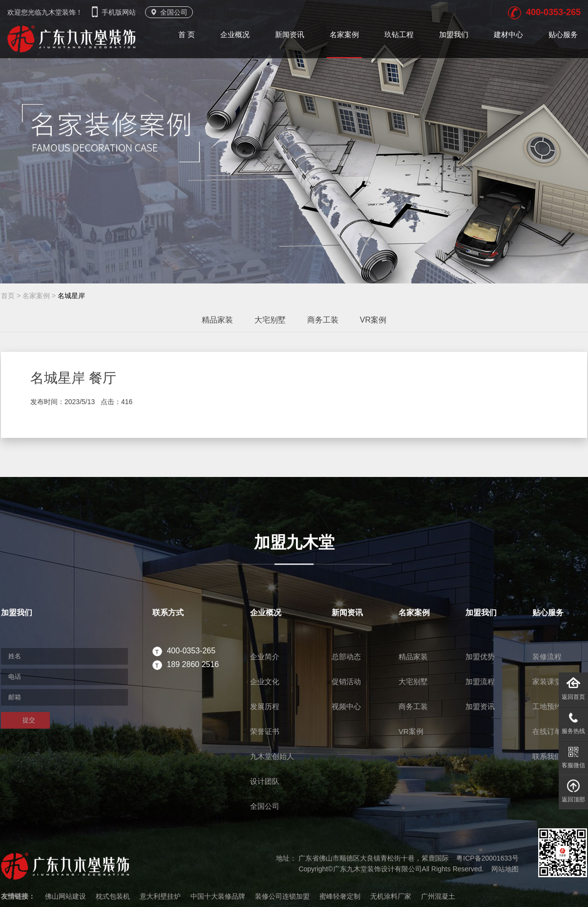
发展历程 (265, 706)
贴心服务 (563, 34)
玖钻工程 (399, 34)
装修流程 (547, 657)
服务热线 (573, 721)
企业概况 (235, 34)
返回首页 (573, 686)
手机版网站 (115, 12)
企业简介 (265, 657)
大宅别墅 (270, 320)
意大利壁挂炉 (160, 896)
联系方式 (168, 613)
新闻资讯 (290, 34)
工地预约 (547, 706)
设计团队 (265, 781)
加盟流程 (480, 681)
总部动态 (346, 657)
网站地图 (505, 869)
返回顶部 (573, 789)
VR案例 (373, 320)
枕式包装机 (113, 896)
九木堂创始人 (272, 756)
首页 (8, 296)
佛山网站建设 (65, 896)
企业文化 (265, 681)
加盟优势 (480, 657)
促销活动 (346, 681)
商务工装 (323, 320)
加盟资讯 (480, 706)
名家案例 (344, 34)
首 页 (187, 34)
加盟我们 (454, 34)
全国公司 (169, 12)
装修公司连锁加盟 (282, 896)
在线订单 (547, 731)
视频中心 (346, 706)
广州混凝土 (438, 896)
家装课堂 (547, 681)
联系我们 (547, 756)
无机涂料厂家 (391, 896)
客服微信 (573, 755)
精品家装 (217, 320)
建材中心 (508, 34)
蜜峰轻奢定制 (340, 896)
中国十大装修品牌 (218, 896)
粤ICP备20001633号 (487, 858)
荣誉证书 (265, 731)
